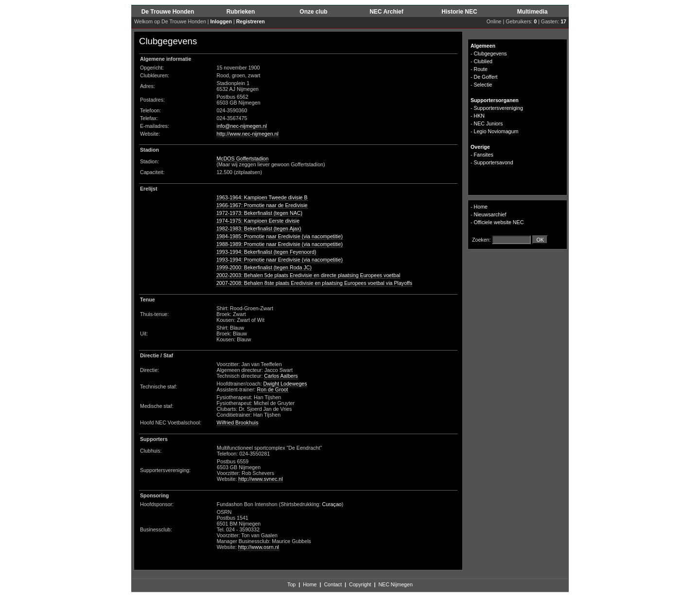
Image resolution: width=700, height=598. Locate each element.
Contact (333, 584)
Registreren (251, 21)
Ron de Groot (273, 389)
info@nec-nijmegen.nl (242, 126)
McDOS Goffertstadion (242, 158)
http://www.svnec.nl (260, 479)
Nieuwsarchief (490, 214)
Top (291, 584)
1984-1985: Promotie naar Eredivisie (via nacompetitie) (280, 236)
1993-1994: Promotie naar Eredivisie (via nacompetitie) (280, 260)
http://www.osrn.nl (259, 547)
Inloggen (221, 21)
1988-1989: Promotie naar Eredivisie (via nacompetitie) (280, 244)
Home (481, 207)
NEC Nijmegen (395, 584)
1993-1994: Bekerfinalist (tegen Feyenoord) (266, 252)
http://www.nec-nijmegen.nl (248, 134)
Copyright (360, 584)
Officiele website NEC (499, 222)
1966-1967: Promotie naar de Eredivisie (262, 205)
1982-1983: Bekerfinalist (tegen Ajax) (259, 229)
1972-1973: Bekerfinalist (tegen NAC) (259, 213)
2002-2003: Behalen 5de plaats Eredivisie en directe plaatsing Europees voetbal (308, 275)
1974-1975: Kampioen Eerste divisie (258, 221)
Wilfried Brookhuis (238, 422)
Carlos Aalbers (281, 376)
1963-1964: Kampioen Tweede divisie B (262, 197)
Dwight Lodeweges (285, 384)
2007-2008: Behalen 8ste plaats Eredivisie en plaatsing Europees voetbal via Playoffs (314, 283)
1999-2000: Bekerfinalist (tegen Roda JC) (264, 267)
